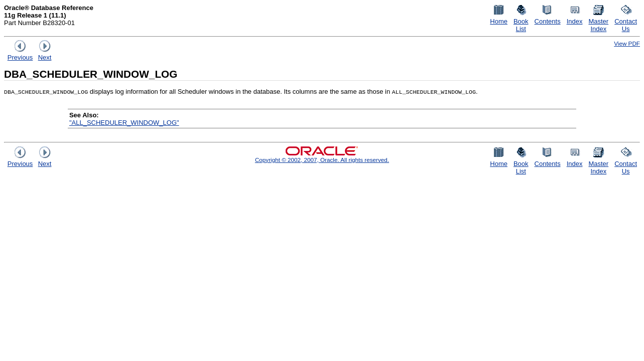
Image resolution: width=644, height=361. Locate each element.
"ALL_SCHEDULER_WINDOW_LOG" (124, 123)
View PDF (627, 43)
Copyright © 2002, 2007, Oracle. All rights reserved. (322, 160)
